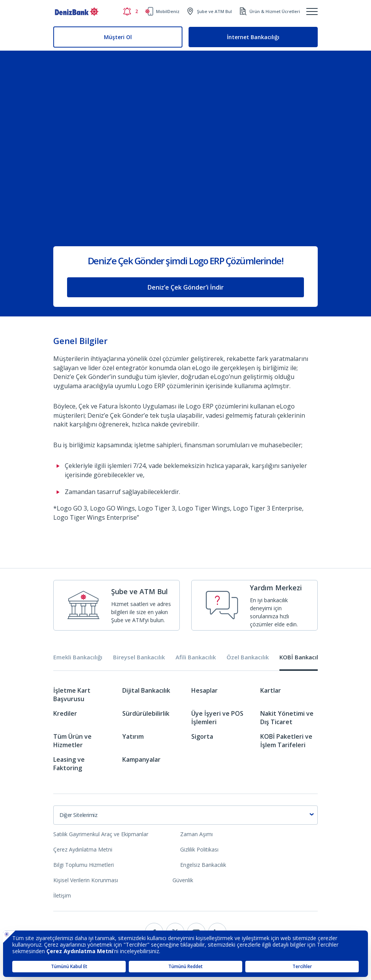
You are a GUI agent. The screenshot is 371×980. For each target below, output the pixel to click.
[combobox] (185, 815)
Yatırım (133, 736)
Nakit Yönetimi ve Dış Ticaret (287, 718)
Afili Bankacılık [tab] (196, 657)
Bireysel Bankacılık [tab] (139, 657)
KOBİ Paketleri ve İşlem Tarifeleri (286, 741)
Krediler (65, 713)
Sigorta (202, 736)
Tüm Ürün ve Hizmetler (72, 741)
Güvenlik (183, 880)
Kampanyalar (141, 759)
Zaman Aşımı (196, 834)
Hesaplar (204, 690)
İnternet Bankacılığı (253, 37)
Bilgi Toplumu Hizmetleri (84, 865)
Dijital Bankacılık (146, 690)
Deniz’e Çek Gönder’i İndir (186, 287)
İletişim (62, 895)
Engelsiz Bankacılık (203, 865)
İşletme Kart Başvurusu (72, 695)
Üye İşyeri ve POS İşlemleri (217, 718)
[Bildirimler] (130, 12)
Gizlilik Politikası (199, 849)
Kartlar (271, 690)
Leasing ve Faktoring (69, 764)
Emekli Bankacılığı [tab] (78, 657)
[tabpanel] (185, 732)
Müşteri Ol (118, 37)
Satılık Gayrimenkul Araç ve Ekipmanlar (101, 834)
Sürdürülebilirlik (146, 713)
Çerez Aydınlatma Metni (83, 849)
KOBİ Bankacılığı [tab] (302, 657)
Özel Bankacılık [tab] (248, 657)
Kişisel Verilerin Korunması (86, 880)
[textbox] (185, 815)
